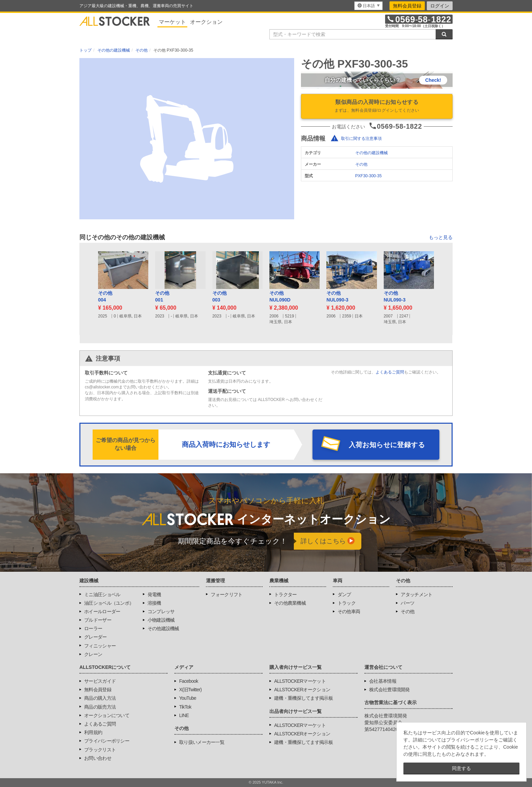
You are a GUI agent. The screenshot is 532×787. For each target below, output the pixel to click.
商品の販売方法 (100, 707)
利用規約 (93, 732)
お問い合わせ (98, 758)
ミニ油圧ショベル (102, 594)
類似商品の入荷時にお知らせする (377, 107)
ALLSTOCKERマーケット (300, 681)
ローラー (93, 628)
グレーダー (96, 637)
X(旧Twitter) (190, 690)
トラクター (286, 594)
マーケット (172, 22)
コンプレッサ (161, 611)
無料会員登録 (407, 6)
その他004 (105, 296)
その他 (361, 164)
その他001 (162, 296)
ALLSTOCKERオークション (302, 690)
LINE (184, 715)
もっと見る (441, 237)
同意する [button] (461, 768)
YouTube (188, 698)
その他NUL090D (280, 296)
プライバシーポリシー (107, 741)
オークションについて (107, 715)
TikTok (185, 707)
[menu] (368, 6)
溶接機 (154, 603)
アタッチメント (416, 594)
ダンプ (344, 594)
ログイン (440, 6)
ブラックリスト (100, 750)
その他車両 (349, 611)
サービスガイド (100, 681)
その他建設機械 (163, 628)
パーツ (407, 603)
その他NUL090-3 (337, 296)
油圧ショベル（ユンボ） (109, 603)
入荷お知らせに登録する (387, 445)
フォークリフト (226, 594)
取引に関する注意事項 (361, 139)
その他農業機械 (290, 603)
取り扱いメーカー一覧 (202, 742)
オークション (206, 22)
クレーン (93, 654)
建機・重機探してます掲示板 (303, 698)
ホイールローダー (102, 611)
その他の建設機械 (372, 153)
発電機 (154, 594)
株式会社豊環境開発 (389, 690)
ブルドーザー (98, 620)
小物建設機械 (161, 620)
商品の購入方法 (100, 698)
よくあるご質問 (390, 372)
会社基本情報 (383, 681)
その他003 (220, 296)
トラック (347, 603)
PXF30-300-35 (368, 176)
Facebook (189, 681)
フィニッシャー (100, 646)
